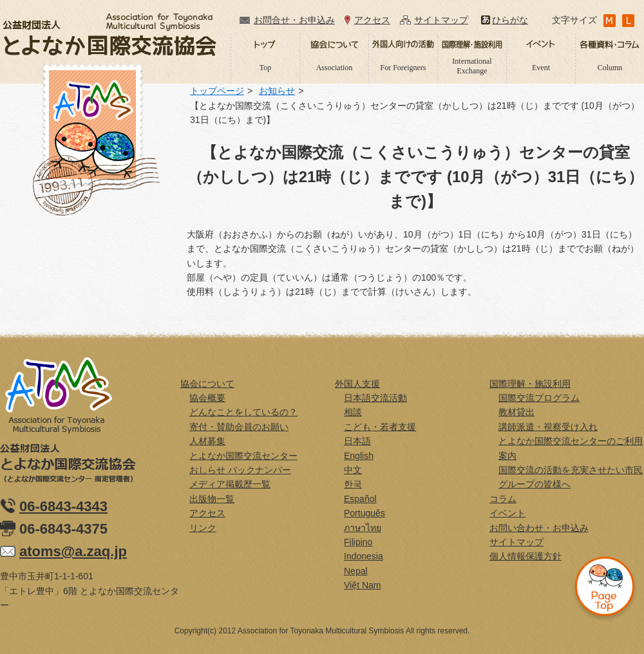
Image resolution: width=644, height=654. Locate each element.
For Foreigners (403, 68)
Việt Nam (363, 585)
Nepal (356, 571)
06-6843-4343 (63, 506)
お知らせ (277, 91)
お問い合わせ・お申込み (539, 528)
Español (360, 499)
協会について (207, 384)
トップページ (217, 91)
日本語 (357, 441)
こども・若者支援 (380, 427)
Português (365, 513)
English (359, 456)
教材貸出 (516, 412)
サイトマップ (441, 20)
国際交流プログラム (539, 398)
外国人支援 (357, 384)
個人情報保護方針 (526, 556)
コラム (503, 499)
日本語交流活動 (375, 398)
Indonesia (364, 556)
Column (610, 68)
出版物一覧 (212, 499)
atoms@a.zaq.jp (73, 551)
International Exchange (472, 66)
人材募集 (207, 441)
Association (335, 68)
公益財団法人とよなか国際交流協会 (109, 34)
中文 (353, 470)
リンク (203, 528)
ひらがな (510, 20)
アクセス (372, 20)
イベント (507, 513)
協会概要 (207, 398)
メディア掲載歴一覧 (230, 484)
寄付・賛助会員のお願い (239, 427)
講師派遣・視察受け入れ (548, 427)
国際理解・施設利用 (530, 384)
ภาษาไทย (363, 528)
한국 (353, 484)
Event (541, 68)
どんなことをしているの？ (243, 412)
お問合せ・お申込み (294, 20)
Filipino (358, 542)
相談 (353, 412)
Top (266, 68)
